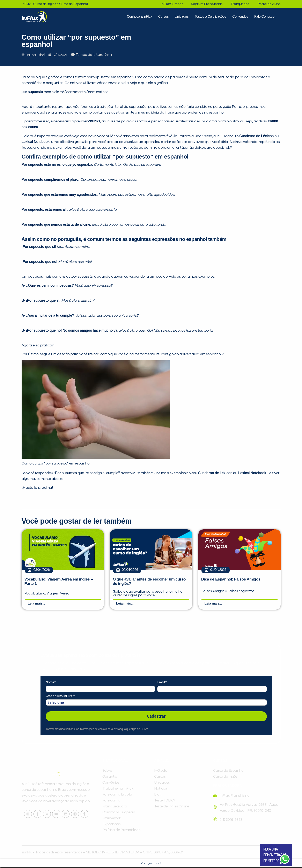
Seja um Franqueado (207, 4)
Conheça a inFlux (139, 17)
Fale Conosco (264, 17)
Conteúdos (240, 17)
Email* (162, 683)
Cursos (163, 17)
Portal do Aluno (269, 4)
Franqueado (240, 4)
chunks (94, 121)
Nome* (51, 683)
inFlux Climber (172, 4)
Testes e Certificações (210, 17)
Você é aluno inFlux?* (60, 697)
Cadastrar (156, 717)
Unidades (182, 17)
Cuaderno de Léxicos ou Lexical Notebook (232, 473)
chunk (273, 121)
